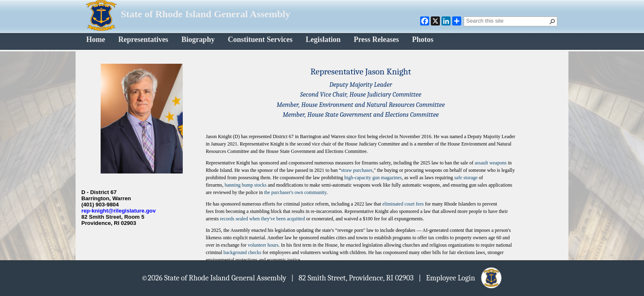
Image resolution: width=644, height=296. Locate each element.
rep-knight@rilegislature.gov (118, 211)
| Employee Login (461, 277)
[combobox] (507, 21)
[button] (552, 21)
